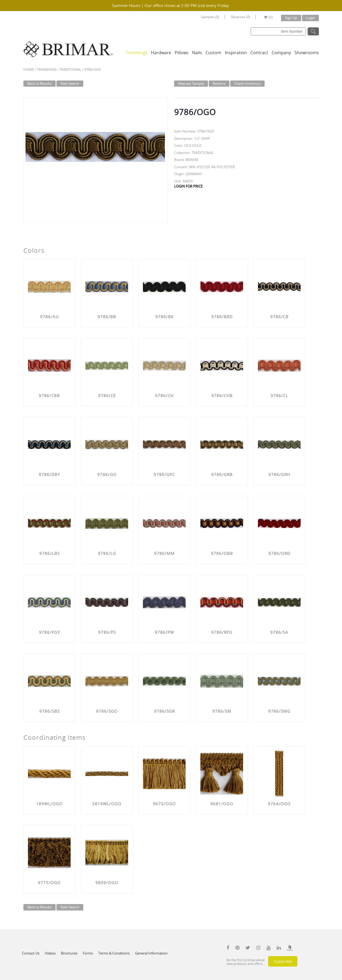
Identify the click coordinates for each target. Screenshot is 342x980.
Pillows (182, 53)
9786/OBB (222, 553)
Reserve (219, 83)
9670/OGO (164, 804)
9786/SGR (164, 711)
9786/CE (107, 396)
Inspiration (236, 53)
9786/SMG (279, 711)
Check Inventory (247, 83)
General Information (151, 953)
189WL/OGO (49, 804)
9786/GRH (279, 474)
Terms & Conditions (114, 953)
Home (29, 70)
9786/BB (107, 317)
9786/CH (164, 396)
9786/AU (49, 317)
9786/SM (222, 711)
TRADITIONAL (70, 70)
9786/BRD (222, 317)
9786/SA (279, 632)
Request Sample (191, 83)
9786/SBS (49, 711)
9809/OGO (107, 883)
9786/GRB (222, 474)
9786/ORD (279, 553)
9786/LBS (49, 553)
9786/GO (107, 474)
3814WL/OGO (107, 804)
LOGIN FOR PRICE (188, 186)
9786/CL (279, 396)
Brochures (69, 953)
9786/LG (107, 553)
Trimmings (137, 53)
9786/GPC (164, 474)
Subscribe (283, 961)
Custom (213, 53)
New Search (70, 83)
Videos (50, 953)
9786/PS (107, 632)
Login (310, 18)
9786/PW (164, 632)
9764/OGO (279, 804)
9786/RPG (222, 632)
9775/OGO (49, 883)
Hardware (161, 53)
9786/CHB (222, 396)
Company (281, 53)
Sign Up (291, 18)
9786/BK (164, 317)
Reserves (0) (241, 17)
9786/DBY (49, 474)
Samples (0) (210, 17)
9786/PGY (49, 632)
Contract (259, 53)
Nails (197, 53)
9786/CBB (49, 396)
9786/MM (164, 553)
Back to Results (39, 83)
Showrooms (307, 53)
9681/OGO (222, 804)
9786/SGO (107, 711)
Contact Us (31, 953)
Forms (88, 953)
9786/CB (279, 317)
